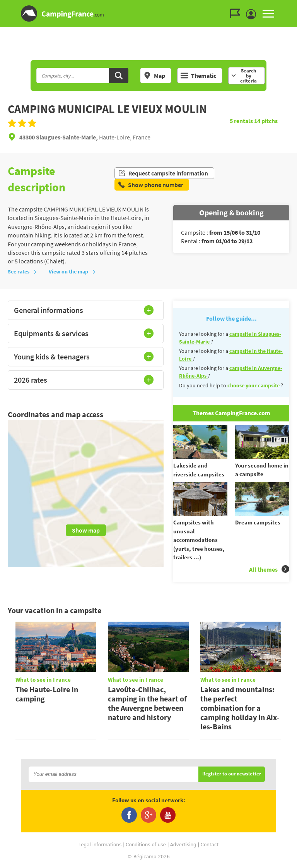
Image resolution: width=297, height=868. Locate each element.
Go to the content (292, 6)
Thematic (198, 76)
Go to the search (296, 6)
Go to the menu (288, 6)
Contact (210, 845)
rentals (242, 121)
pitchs (266, 121)
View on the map (72, 272)
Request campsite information (163, 173)
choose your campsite (253, 385)
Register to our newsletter (232, 774)
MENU (268, 14)
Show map (86, 530)
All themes (269, 569)
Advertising (183, 845)
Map (154, 76)
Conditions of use (146, 845)
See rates (22, 272)
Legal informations (100, 845)
